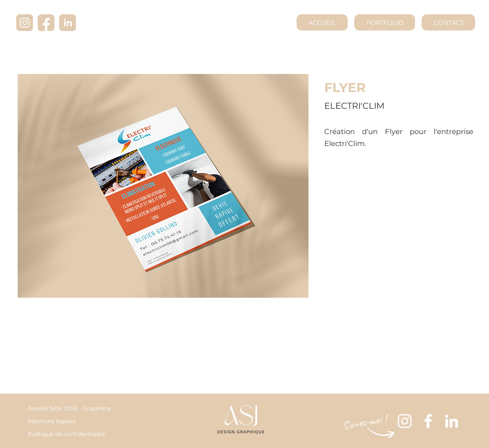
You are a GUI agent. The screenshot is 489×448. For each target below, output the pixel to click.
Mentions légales (52, 421)
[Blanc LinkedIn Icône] (452, 421)
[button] (163, 186)
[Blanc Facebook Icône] (428, 421)
